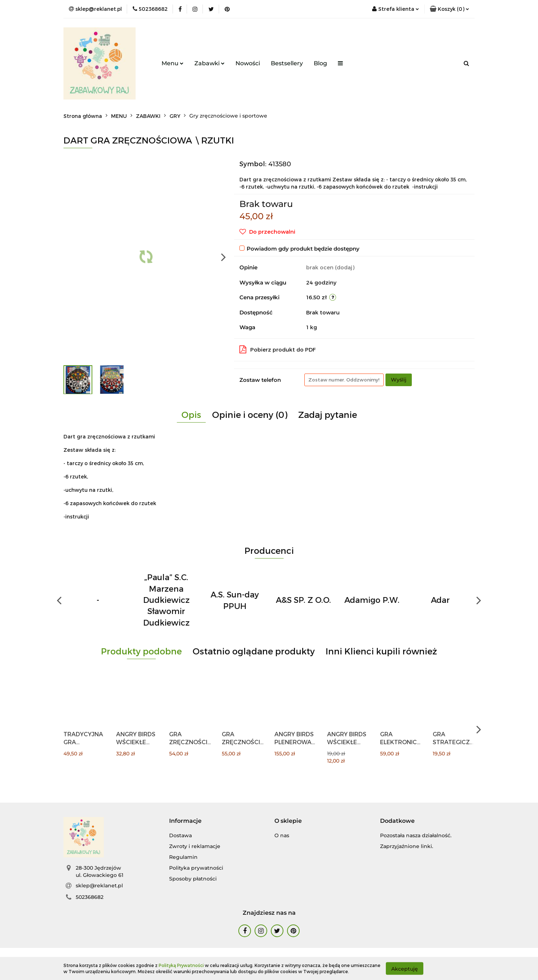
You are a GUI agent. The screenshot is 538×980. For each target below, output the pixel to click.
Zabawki (210, 63)
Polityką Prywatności (181, 965)
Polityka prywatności (196, 868)
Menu (173, 63)
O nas (282, 835)
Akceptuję (405, 968)
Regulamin (183, 857)
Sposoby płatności (193, 879)
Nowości (248, 63)
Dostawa (180, 835)
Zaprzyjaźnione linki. (407, 846)
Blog (320, 63)
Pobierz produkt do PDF (278, 349)
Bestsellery (287, 63)
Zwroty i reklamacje (195, 846)
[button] (449, 9)
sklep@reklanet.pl (99, 886)
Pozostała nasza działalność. (416, 835)
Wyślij (399, 380)
